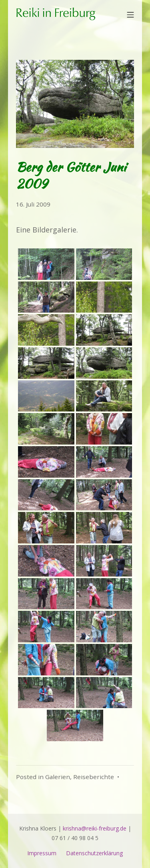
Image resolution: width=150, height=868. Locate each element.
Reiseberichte (94, 777)
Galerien (58, 777)
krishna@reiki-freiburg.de (95, 828)
